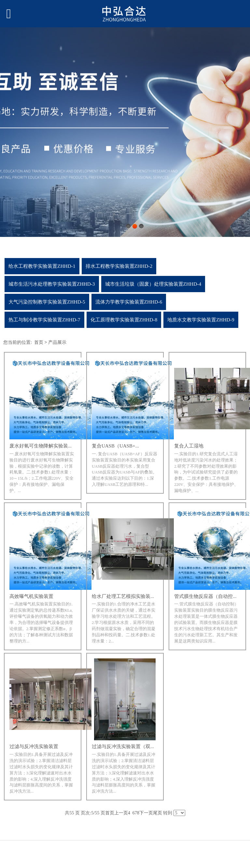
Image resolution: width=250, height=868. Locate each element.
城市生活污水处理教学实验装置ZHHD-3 (52, 284)
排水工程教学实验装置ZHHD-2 (119, 266)
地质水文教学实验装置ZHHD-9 (201, 320)
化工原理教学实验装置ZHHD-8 (124, 320)
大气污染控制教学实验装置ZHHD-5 (47, 302)
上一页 (121, 813)
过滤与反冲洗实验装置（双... (123, 746)
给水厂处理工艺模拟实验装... (123, 596)
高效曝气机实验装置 (31, 596)
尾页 (158, 813)
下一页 (146, 813)
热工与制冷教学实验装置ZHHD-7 (44, 320)
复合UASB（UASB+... (115, 446)
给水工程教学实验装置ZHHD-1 (42, 266)
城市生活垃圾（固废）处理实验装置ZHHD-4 (153, 284)
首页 (39, 342)
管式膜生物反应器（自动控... (205, 596)
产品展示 (57, 342)
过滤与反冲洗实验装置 (34, 746)
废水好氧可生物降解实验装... (41, 446)
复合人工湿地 (189, 446)
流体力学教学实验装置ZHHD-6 (129, 302)
